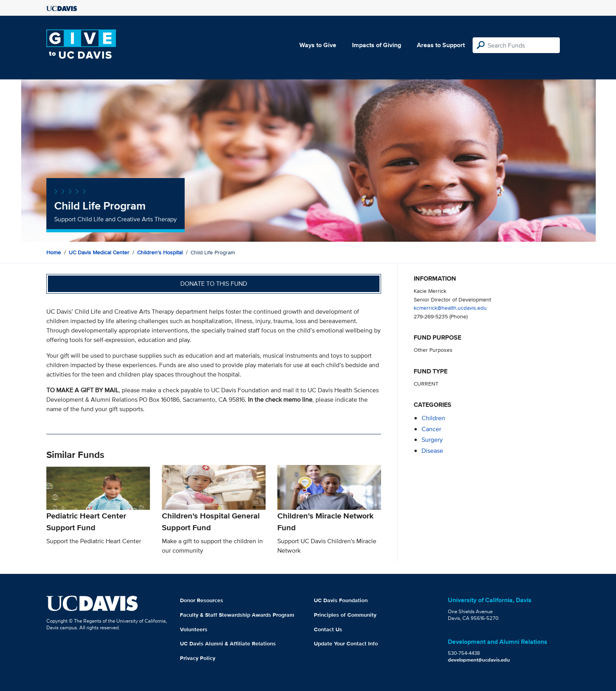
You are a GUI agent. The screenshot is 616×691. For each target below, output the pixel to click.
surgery (432, 440)
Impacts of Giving (377, 45)
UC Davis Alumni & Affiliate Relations (228, 643)
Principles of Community (345, 615)
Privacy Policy (198, 658)
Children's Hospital (160, 252)
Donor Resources (202, 600)
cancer (431, 429)
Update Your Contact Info (346, 643)
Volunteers (194, 629)
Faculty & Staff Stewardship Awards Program (237, 615)
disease (432, 451)
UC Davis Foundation (341, 600)
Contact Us (328, 629)
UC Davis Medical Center (99, 252)
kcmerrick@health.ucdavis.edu (450, 308)
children (433, 418)
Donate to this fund (214, 284)
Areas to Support (441, 45)
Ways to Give (318, 45)
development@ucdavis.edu (479, 660)
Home (54, 252)
